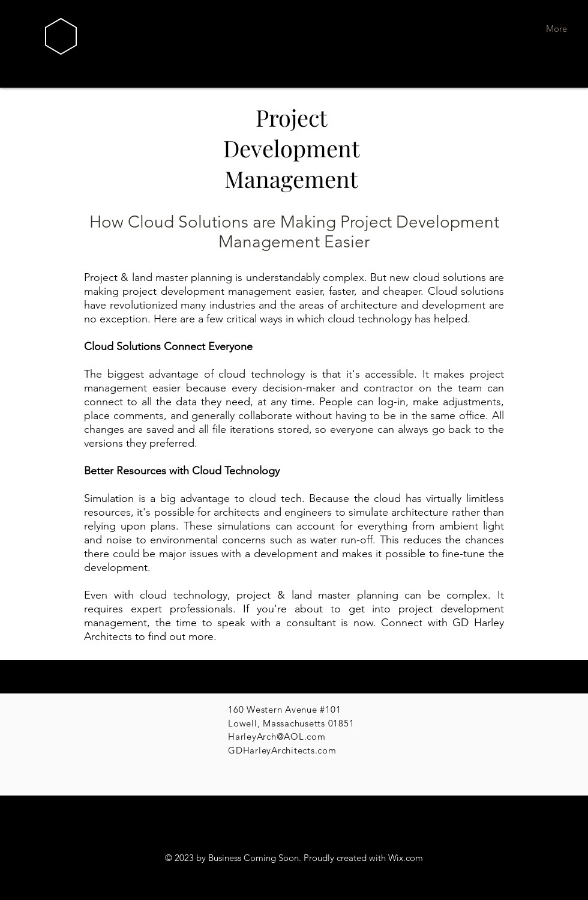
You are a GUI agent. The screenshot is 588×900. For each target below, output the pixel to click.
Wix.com (406, 858)
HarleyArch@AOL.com (277, 736)
